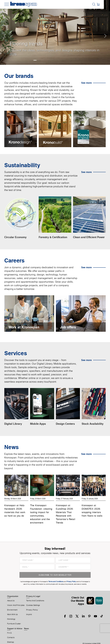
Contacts (11, 632)
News (26, 623)
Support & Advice (15, 623)
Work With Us (12, 609)
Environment (12, 604)
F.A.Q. (10, 627)
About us (11, 595)
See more (86, 83)
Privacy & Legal (33, 591)
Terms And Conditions (35, 595)
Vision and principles (16, 600)
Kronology (11, 613)
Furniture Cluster (14, 618)
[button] (6, 32)
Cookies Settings (33, 600)
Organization (13, 591)
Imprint (29, 609)
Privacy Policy (32, 604)
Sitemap (11, 637)
